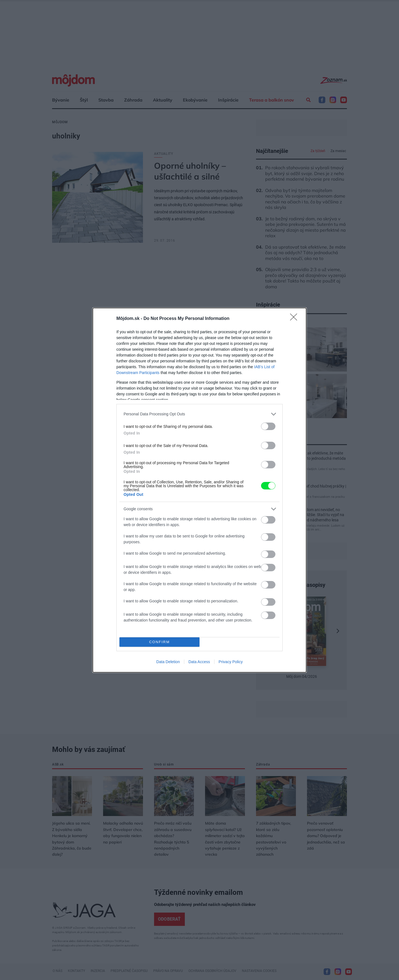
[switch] (268, 426)
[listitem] (199, 414)
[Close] (295, 319)
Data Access (199, 662)
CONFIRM (159, 642)
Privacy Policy (231, 662)
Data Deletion (168, 662)
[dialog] (199, 490)
